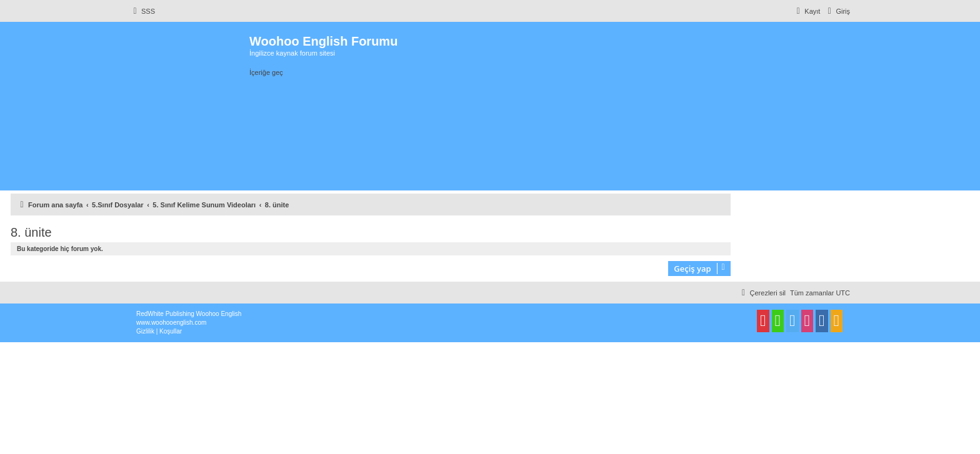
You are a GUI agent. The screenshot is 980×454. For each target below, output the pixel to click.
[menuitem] (142, 11)
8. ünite (31, 232)
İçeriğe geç (266, 72)
